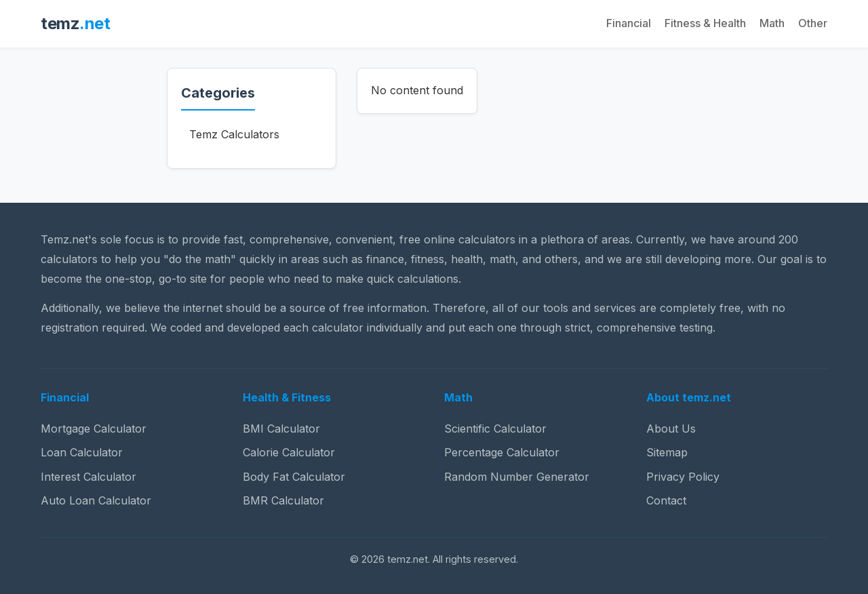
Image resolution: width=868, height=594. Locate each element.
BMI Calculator (281, 429)
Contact (666, 500)
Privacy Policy (683, 477)
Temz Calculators (234, 134)
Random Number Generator (517, 477)
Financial (629, 23)
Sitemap (667, 452)
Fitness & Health (705, 23)
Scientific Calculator (495, 429)
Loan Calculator (82, 452)
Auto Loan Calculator (96, 500)
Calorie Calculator (289, 452)
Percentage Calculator (502, 452)
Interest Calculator (88, 477)
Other (813, 23)
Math (772, 23)
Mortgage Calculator (94, 429)
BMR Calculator (283, 500)
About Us (671, 429)
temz (75, 23)
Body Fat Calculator (294, 477)
